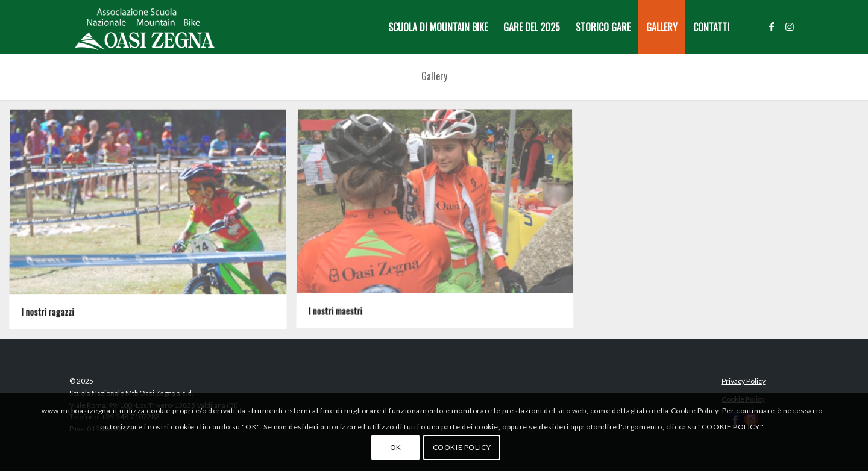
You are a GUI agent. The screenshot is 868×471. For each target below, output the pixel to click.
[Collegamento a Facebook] (772, 27)
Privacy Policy (744, 381)
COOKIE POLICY (462, 447)
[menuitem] (438, 27)
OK (396, 447)
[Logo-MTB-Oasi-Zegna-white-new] (145, 27)
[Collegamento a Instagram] (790, 27)
